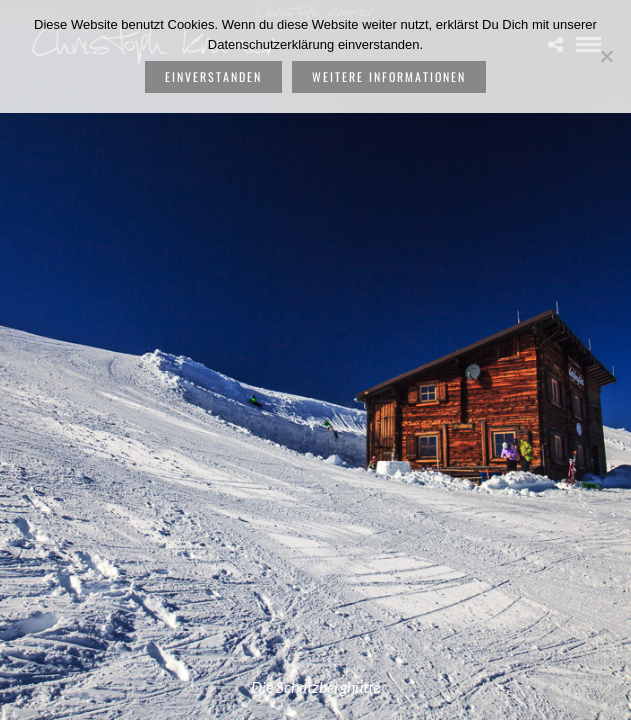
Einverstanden (213, 76)
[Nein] (606, 56)
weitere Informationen (389, 76)
